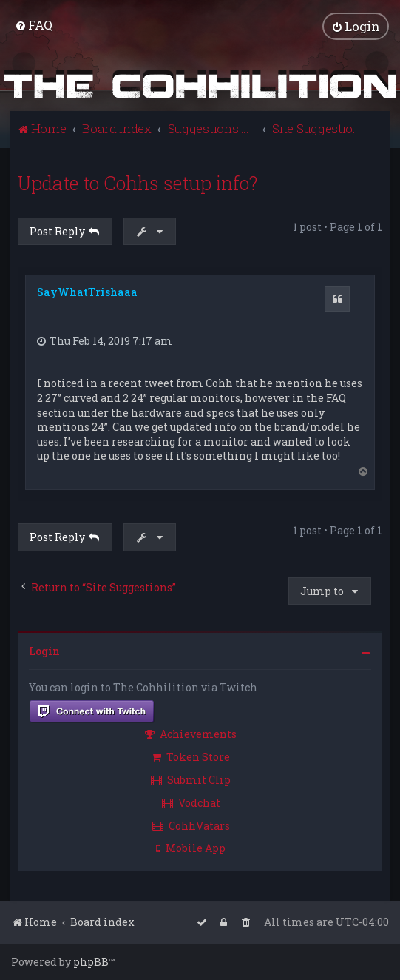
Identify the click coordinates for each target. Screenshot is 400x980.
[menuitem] (34, 25)
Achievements (191, 734)
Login (44, 651)
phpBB (91, 962)
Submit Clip (191, 780)
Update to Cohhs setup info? (138, 183)
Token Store (191, 757)
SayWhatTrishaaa (87, 292)
